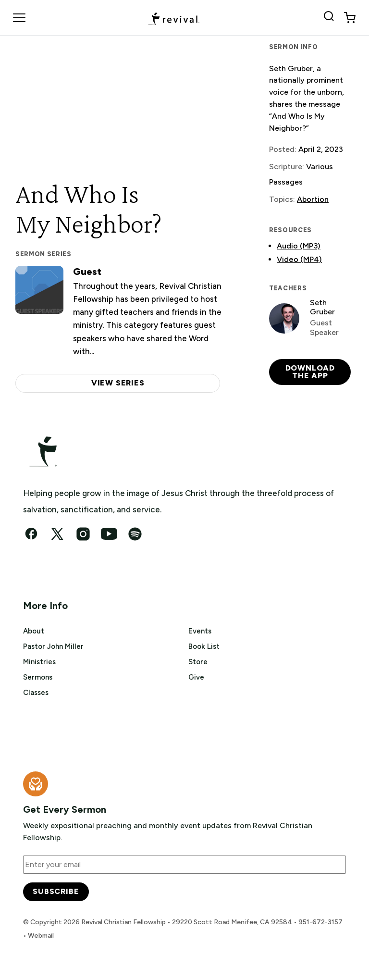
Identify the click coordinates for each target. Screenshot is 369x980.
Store (198, 662)
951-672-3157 (320, 922)
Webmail (41, 936)
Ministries (39, 662)
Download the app (310, 372)
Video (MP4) (299, 259)
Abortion (313, 199)
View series (118, 383)
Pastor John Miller (53, 646)
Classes (36, 693)
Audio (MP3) (299, 246)
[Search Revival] (331, 18)
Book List (204, 646)
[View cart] (350, 18)
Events (200, 631)
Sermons (38, 677)
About (34, 631)
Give (196, 677)
